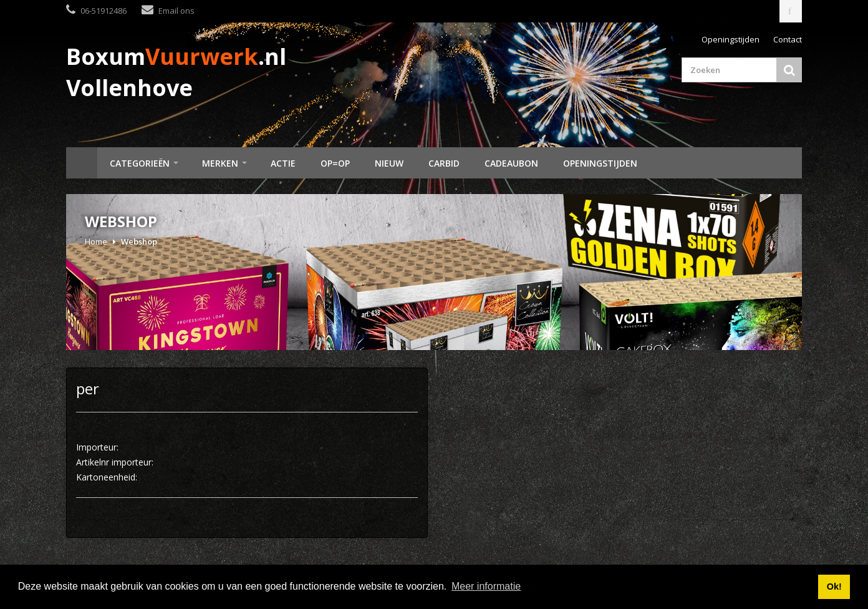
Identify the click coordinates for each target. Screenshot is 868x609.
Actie (283, 163)
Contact (788, 39)
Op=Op (335, 163)
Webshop (139, 241)
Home (82, 163)
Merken (220, 163)
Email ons (176, 11)
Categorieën (140, 163)
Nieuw (389, 163)
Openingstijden (731, 39)
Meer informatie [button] (486, 586)
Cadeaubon (511, 163)
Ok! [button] (834, 587)
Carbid (444, 163)
